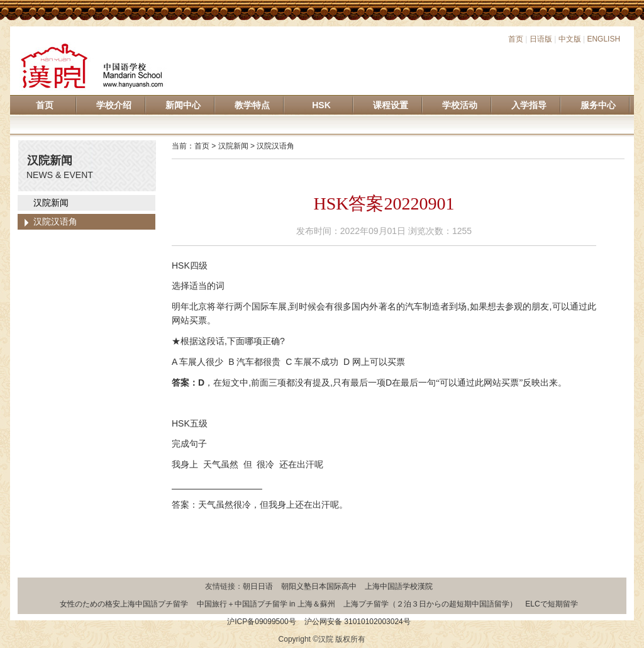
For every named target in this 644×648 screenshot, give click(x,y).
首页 (516, 39)
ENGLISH (603, 39)
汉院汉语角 (55, 221)
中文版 (570, 39)
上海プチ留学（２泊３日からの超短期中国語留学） (430, 604)
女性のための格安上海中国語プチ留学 (124, 604)
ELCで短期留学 (551, 604)
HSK (321, 105)
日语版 (541, 39)
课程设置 (391, 105)
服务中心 (598, 105)
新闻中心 (183, 105)
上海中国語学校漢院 (399, 586)
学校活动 (460, 105)
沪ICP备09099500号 (261, 622)
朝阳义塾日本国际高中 (319, 586)
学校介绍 (114, 105)
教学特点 (252, 105)
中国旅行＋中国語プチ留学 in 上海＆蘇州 (266, 604)
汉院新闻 (51, 203)
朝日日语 (258, 586)
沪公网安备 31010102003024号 (358, 622)
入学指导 (529, 105)
